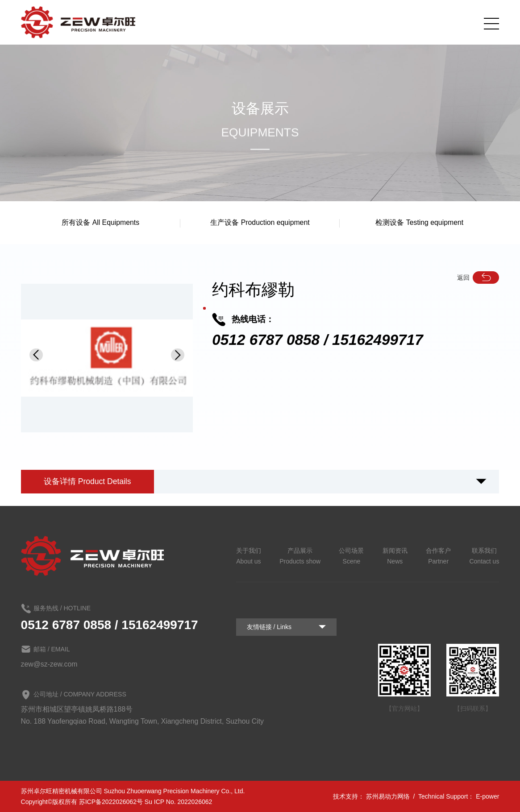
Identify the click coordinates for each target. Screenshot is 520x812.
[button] (36, 355)
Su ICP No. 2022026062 (179, 802)
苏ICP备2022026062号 (111, 802)
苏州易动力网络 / (391, 796)
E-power (487, 796)
